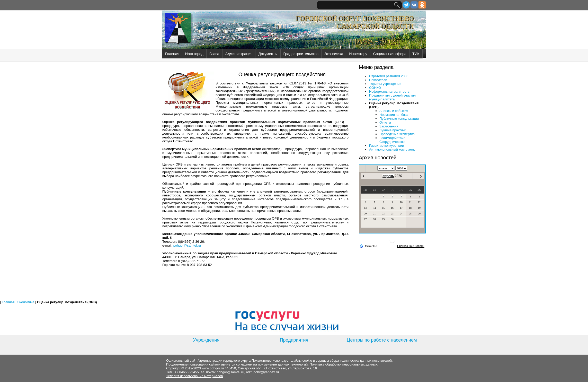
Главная (172, 54)
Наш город (194, 54)
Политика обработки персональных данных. (344, 364)
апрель (388, 176)
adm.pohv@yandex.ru (262, 372)
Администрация (239, 54)
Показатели (378, 80)
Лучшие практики (393, 130)
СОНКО (375, 88)
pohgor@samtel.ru (187, 245)
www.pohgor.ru (213, 368)
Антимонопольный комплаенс (392, 149)
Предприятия (294, 340)
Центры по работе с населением (382, 340)
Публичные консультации (399, 119)
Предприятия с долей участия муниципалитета (392, 97)
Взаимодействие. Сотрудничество (393, 140)
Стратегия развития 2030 (389, 76)
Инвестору (358, 54)
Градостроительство (301, 54)
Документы (268, 54)
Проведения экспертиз (397, 134)
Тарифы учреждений (385, 84)
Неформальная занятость (389, 92)
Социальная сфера (390, 54)
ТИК (416, 54)
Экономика (334, 54)
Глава (214, 54)
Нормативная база (394, 115)
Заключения (389, 126)
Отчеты (385, 122)
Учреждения (206, 340)
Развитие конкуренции (387, 146)
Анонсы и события (394, 111)
